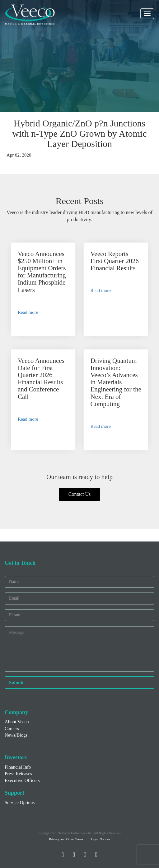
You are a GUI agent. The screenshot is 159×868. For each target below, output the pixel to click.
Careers (12, 729)
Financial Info (18, 767)
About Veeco (17, 722)
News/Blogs (16, 735)
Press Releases (18, 774)
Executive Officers (22, 780)
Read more (28, 312)
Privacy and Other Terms (66, 839)
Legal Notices (100, 839)
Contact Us (80, 494)
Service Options (20, 802)
